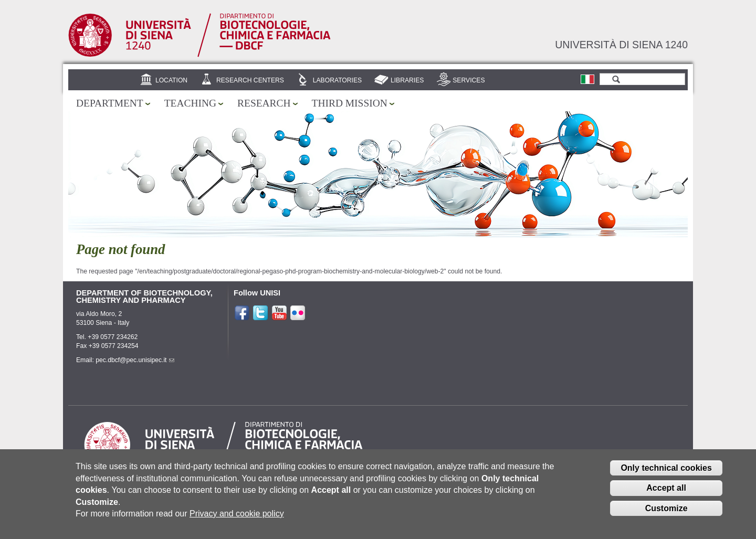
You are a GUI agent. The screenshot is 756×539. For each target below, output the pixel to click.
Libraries (407, 80)
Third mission (350, 103)
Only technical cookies (666, 475)
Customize (666, 516)
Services (469, 80)
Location (171, 80)
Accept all (666, 495)
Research (264, 103)
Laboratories (337, 80)
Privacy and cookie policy (237, 520)
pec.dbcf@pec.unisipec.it (135, 360)
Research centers (250, 80)
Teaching (190, 103)
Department (110, 103)
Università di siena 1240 (621, 45)
